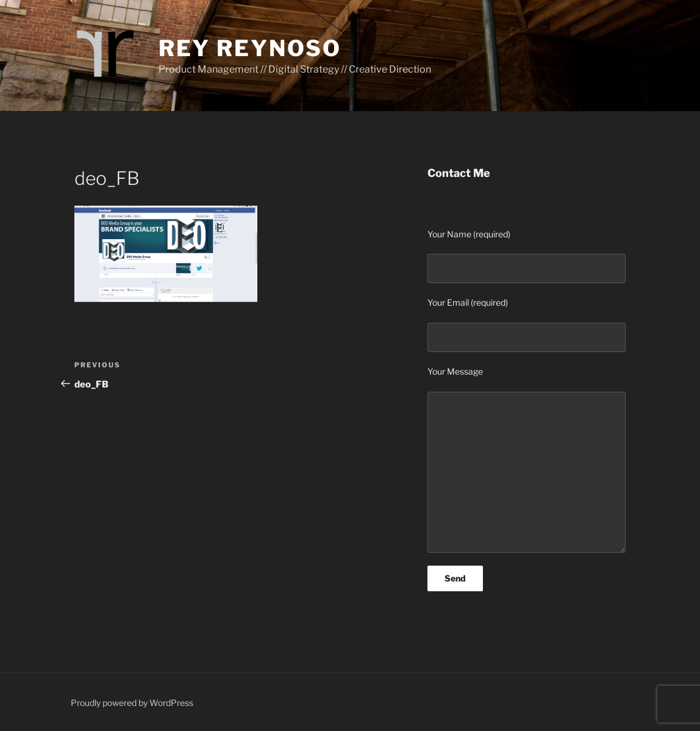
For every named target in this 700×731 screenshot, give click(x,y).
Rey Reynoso (250, 48)
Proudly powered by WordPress (132, 703)
